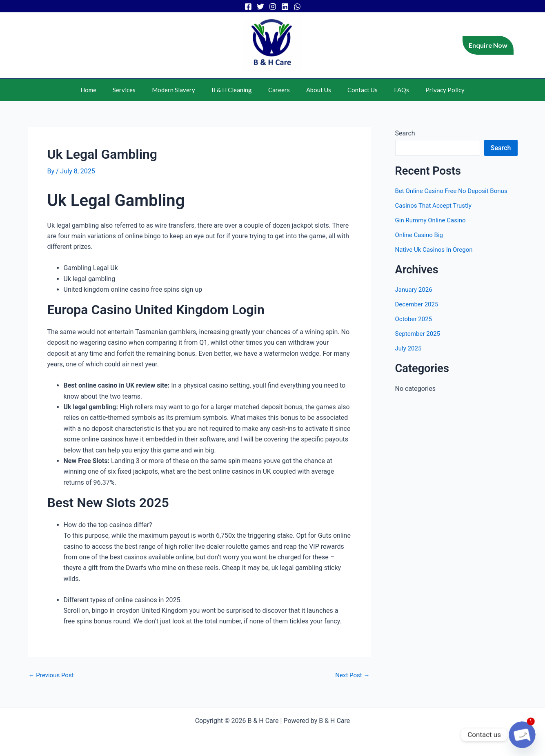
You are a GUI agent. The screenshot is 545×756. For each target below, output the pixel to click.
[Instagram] (273, 7)
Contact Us (354, 90)
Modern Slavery (182, 90)
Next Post (351, 675)
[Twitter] (260, 7)
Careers (279, 90)
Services (136, 90)
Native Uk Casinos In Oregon (436, 249)
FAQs (389, 90)
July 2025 (409, 348)
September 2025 (419, 334)
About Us (315, 90)
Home (105, 90)
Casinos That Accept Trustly (436, 205)
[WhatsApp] (297, 7)
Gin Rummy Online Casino (433, 220)
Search (405, 133)
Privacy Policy (429, 90)
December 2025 (418, 304)
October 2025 (415, 319)
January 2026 (415, 289)
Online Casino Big (421, 235)
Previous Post (53, 675)
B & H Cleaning (236, 90)
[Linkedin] (285, 7)
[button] (488, 45)
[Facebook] (248, 7)
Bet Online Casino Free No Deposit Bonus (455, 191)
